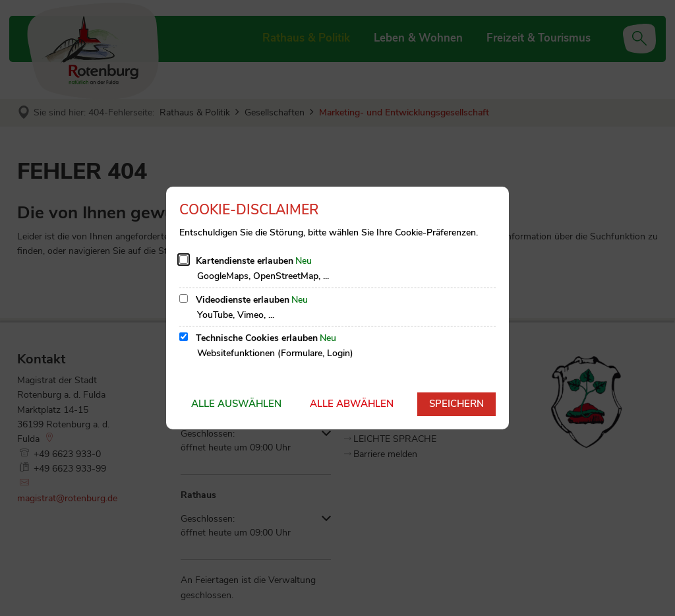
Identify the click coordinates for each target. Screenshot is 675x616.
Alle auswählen (236, 404)
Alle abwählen (352, 404)
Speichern (456, 404)
